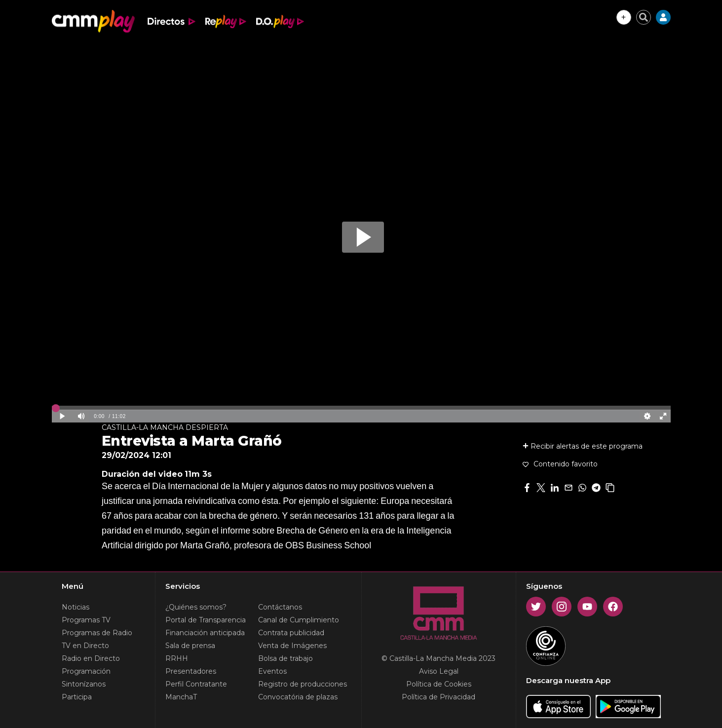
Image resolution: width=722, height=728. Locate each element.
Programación (86, 671)
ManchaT (181, 697)
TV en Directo (85, 646)
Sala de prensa (190, 646)
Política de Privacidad (438, 697)
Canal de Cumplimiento (299, 620)
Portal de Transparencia (206, 620)
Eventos (272, 671)
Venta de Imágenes (292, 646)
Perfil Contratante (196, 684)
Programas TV (86, 620)
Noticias (76, 607)
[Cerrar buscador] (644, 17)
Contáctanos (280, 607)
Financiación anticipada (205, 633)
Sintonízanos (84, 684)
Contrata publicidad (291, 633)
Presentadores (191, 671)
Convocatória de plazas (298, 697)
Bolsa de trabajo (285, 658)
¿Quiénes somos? (196, 607)
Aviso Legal (439, 671)
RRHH (177, 658)
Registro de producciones (303, 684)
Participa (77, 697)
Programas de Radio (97, 633)
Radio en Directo (91, 658)
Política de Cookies (439, 684)
